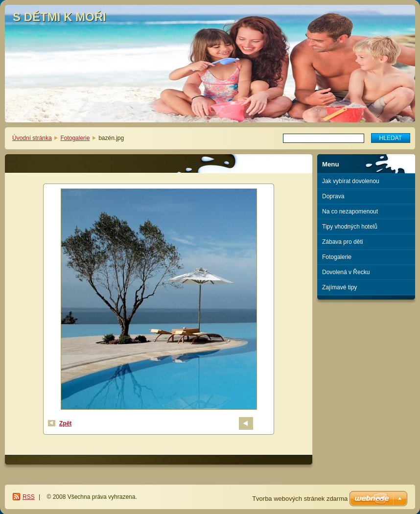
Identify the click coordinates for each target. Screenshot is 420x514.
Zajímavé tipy (339, 287)
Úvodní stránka (32, 138)
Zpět (65, 423)
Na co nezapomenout (350, 211)
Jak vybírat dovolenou (351, 181)
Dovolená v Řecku (346, 272)
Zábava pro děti (342, 242)
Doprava (333, 196)
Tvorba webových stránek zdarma (300, 499)
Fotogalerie (75, 138)
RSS (29, 497)
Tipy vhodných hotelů (350, 227)
